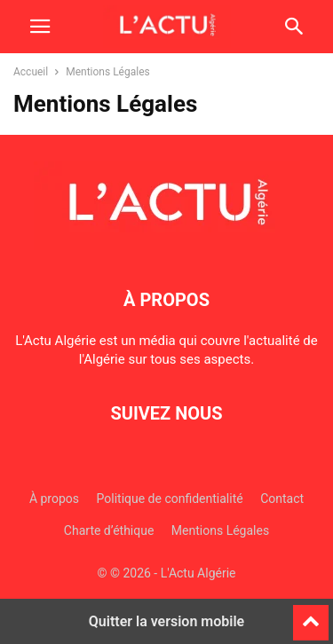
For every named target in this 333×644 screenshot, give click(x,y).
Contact (282, 499)
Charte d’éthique (109, 530)
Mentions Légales (220, 530)
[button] (40, 27)
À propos (54, 499)
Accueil (31, 72)
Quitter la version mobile (166, 621)
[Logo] (167, 246)
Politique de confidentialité (170, 499)
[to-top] (311, 615)
